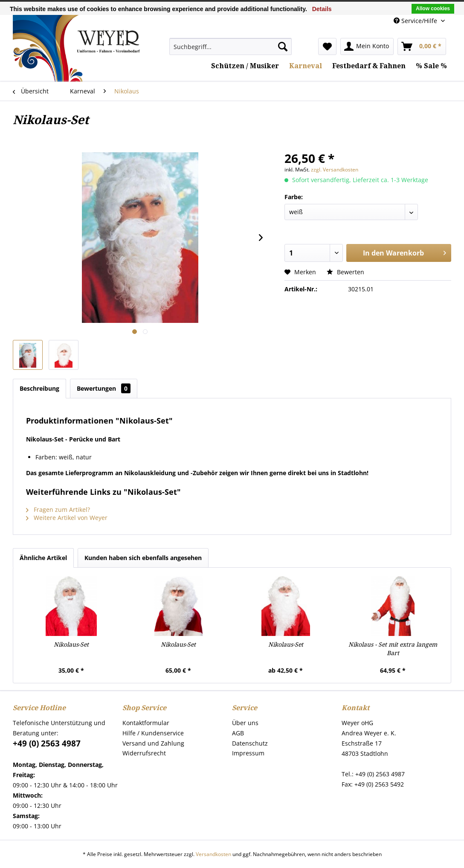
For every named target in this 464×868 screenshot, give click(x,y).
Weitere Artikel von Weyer (67, 518)
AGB (238, 733)
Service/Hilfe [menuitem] (416, 21)
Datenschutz (250, 743)
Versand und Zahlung (153, 743)
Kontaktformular (146, 723)
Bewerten (345, 272)
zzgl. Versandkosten (335, 170)
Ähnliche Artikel (43, 558)
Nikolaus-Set (71, 644)
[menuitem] (231, 46)
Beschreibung (39, 388)
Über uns (245, 723)
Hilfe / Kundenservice (153, 733)
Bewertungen (104, 388)
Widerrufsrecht (144, 753)
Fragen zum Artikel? (58, 509)
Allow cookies (433, 9)
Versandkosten (213, 854)
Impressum (248, 753)
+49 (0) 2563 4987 (47, 743)
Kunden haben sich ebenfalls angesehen (143, 558)
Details (322, 9)
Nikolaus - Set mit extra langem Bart (393, 649)
